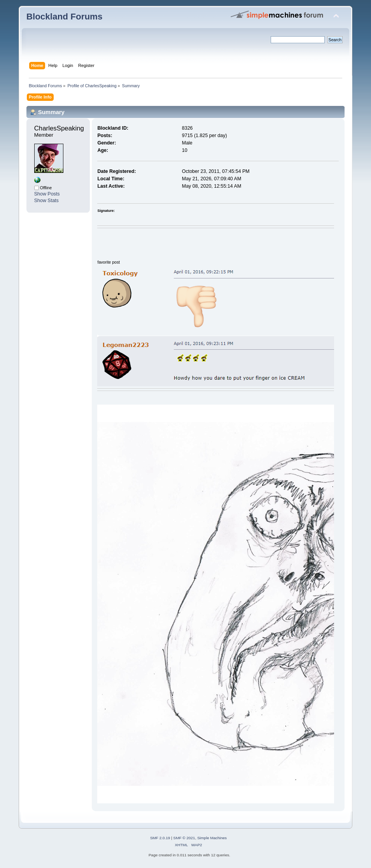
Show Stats (46, 201)
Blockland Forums (65, 17)
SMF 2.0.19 (160, 838)
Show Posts (47, 194)
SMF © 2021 (184, 838)
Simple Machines (212, 838)
